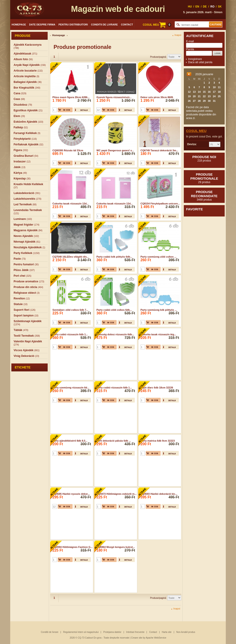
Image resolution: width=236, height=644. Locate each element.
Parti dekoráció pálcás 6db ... (114, 441)
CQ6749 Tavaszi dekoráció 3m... (159, 150)
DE (205, 7)
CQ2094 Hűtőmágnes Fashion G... (73, 547)
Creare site (137, 638)
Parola (190, 49)
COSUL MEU (157, 25)
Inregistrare (195, 59)
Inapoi (178, 35)
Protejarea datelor (112, 632)
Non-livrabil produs (186, 632)
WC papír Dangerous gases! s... (115, 150)
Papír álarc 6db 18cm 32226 (157, 388)
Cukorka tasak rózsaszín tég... (158, 334)
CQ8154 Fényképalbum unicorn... (160, 204)
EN (197, 7)
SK (220, 7)
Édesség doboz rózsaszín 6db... (115, 334)
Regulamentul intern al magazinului (81, 632)
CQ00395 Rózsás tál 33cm (68, 150)
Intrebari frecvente (135, 632)
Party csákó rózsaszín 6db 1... (70, 334)
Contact (127, 25)
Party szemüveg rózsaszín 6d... (71, 388)
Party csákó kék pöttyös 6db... (114, 257)
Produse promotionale (204, 178)
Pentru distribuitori (73, 25)
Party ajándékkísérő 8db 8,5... (70, 441)
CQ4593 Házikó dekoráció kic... (159, 494)
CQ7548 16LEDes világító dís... (71, 257)
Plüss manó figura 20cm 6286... (71, 97)
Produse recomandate (204, 196)
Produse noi (204, 159)
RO (212, 7)
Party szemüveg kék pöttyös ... (159, 310)
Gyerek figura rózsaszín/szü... (114, 97)
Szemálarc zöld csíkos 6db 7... (70, 310)
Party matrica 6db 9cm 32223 (158, 441)
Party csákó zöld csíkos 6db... (114, 310)
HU (190, 7)
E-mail (190, 41)
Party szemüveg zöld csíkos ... (158, 257)
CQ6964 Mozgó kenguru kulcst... (116, 547)
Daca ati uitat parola (200, 62)
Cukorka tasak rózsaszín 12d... (71, 204)
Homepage (19, 25)
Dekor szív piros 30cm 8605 (157, 97)
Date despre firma (42, 25)
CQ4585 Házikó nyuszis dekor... (71, 494)
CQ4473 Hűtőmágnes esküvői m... (117, 494)
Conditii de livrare (104, 25)
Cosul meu (196, 131)
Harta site (167, 632)
